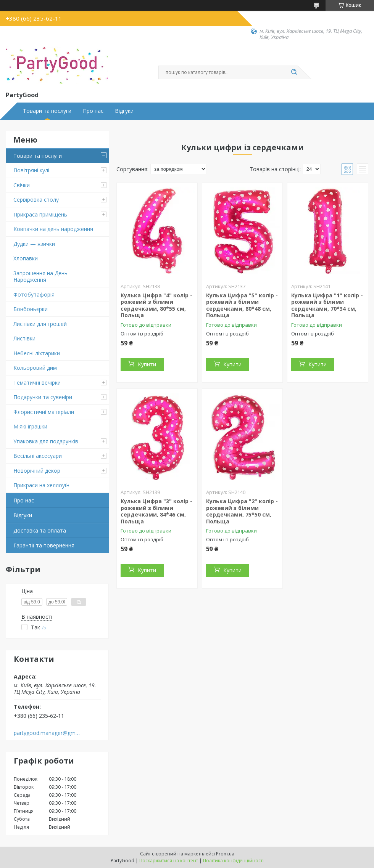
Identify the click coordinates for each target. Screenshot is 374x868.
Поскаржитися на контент (169, 861)
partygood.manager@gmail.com (47, 733)
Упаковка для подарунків (46, 441)
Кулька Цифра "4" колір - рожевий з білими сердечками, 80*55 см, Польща (156, 305)
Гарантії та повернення (44, 545)
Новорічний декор (37, 471)
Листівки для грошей (40, 324)
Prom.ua (225, 854)
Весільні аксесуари (38, 456)
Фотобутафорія (34, 294)
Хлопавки (26, 258)
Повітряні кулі (31, 170)
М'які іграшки (30, 426)
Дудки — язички (34, 244)
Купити (147, 364)
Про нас (93, 111)
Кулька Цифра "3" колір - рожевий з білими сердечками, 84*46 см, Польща (156, 511)
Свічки (22, 185)
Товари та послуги (47, 111)
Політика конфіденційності (233, 861)
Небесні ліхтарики (37, 353)
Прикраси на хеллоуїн (41, 485)
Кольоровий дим (35, 368)
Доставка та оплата (40, 530)
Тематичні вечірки (37, 383)
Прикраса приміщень (40, 214)
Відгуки (124, 111)
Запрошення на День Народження (40, 277)
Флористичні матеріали (44, 412)
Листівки (24, 338)
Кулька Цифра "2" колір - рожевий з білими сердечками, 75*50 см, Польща (242, 511)
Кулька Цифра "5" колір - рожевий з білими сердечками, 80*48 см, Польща (242, 305)
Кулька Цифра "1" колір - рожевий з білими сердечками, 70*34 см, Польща (327, 305)
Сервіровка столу (36, 200)
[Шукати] (294, 72)
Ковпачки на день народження (53, 229)
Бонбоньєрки (31, 309)
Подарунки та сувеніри (43, 397)
